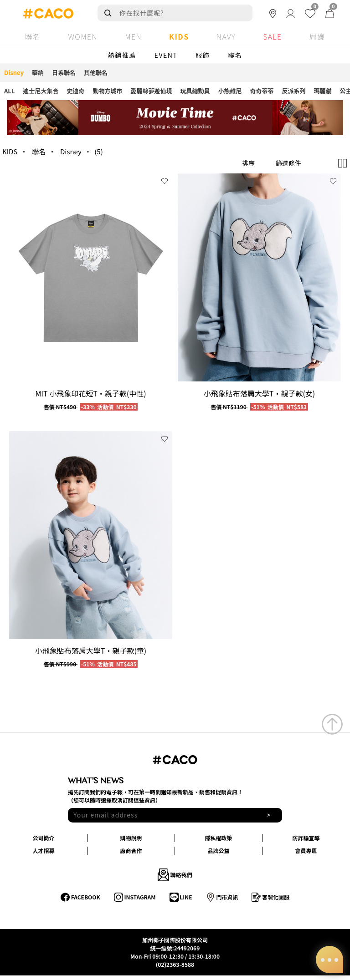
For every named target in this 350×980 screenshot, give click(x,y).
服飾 (203, 55)
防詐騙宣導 (306, 838)
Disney (71, 151)
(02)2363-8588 (175, 964)
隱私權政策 (218, 838)
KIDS (10, 151)
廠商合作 (131, 851)
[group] (91, 277)
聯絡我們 (175, 875)
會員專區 (306, 851)
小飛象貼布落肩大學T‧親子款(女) (259, 393)
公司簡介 (43, 838)
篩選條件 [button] (288, 163)
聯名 (235, 55)
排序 (248, 163)
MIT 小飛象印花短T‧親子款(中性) (90, 393)
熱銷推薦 (122, 55)
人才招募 (43, 851)
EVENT (166, 55)
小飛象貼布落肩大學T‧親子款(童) (91, 650)
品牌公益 (218, 851)
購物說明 (131, 838)
